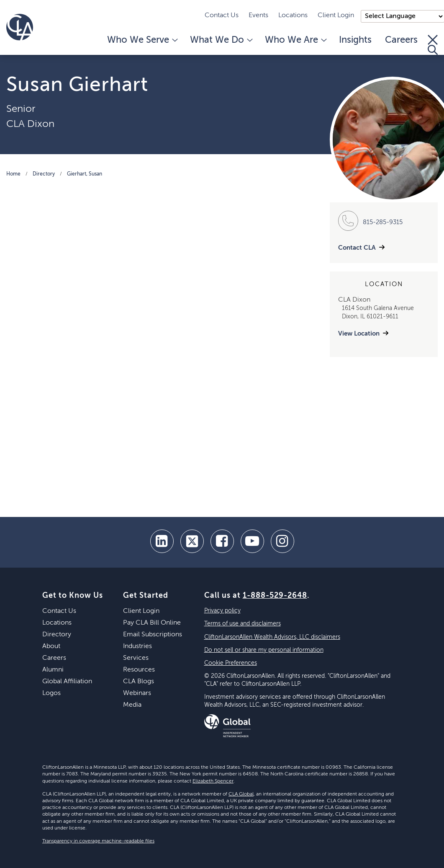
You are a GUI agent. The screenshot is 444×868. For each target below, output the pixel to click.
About (51, 646)
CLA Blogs (139, 682)
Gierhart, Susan (85, 174)
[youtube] (252, 541)
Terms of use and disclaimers (243, 624)
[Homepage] (20, 27)
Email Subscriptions (153, 635)
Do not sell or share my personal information (264, 650)
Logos (51, 693)
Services (136, 658)
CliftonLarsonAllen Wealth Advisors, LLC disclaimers (272, 637)
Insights (355, 40)
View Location (359, 334)
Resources (139, 670)
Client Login (336, 15)
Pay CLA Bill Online (152, 623)
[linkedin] (162, 541)
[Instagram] (282, 541)
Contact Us (222, 15)
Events (258, 15)
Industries (137, 646)
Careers (401, 40)
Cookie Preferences (231, 663)
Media (132, 705)
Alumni (53, 670)
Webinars (137, 693)
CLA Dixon (30, 124)
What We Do (221, 40)
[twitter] (192, 541)
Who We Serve (142, 40)
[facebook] (222, 541)
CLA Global (241, 794)
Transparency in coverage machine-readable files (98, 841)
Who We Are (295, 40)
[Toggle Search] (433, 45)
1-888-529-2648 (275, 596)
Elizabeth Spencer (213, 781)
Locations (293, 15)
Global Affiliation (67, 682)
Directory (44, 174)
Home (13, 174)
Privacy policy (222, 611)
